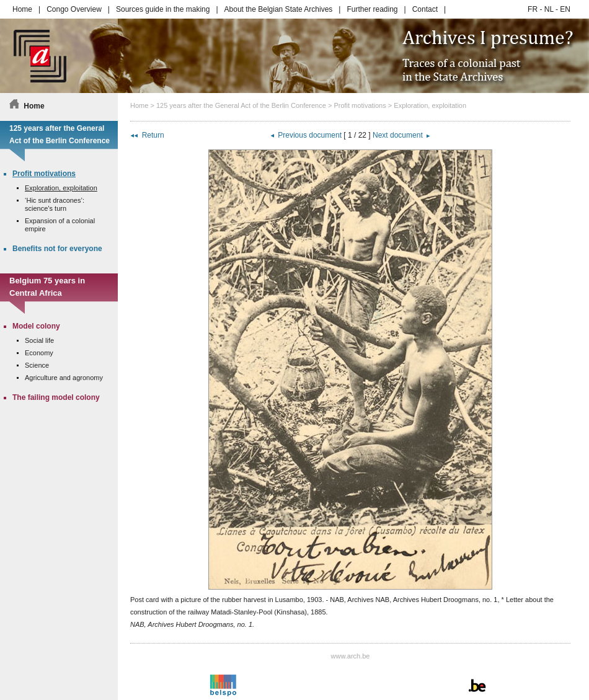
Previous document (310, 135)
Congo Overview (74, 9)
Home (22, 9)
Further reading (372, 9)
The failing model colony (56, 397)
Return (153, 135)
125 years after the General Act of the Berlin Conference (241, 105)
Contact (425, 9)
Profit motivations (360, 105)
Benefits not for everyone (57, 249)
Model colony (36, 326)
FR (533, 9)
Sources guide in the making (163, 9)
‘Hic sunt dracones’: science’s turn (55, 204)
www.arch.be (351, 656)
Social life (39, 340)
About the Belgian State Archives (279, 9)
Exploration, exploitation (430, 105)
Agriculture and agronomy (64, 378)
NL (549, 9)
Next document (398, 135)
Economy (39, 353)
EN (565, 9)
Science (37, 365)
